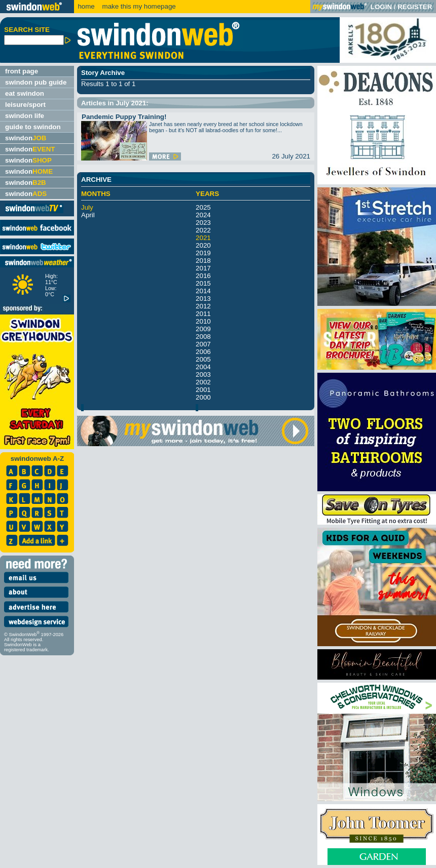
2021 (203, 238)
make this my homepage (138, 6)
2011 (203, 314)
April (88, 215)
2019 (203, 253)
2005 (203, 359)
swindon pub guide (36, 82)
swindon (26, 138)
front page (22, 71)
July (87, 207)
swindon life (25, 116)
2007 (203, 344)
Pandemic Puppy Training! (124, 117)
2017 (203, 268)
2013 (203, 299)
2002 (203, 382)
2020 (203, 245)
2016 (203, 276)
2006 (203, 352)
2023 (203, 223)
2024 (203, 215)
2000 (203, 397)
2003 (203, 374)
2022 (203, 230)
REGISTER (415, 7)
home (86, 6)
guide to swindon (33, 127)
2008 (203, 337)
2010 (203, 321)
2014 (203, 291)
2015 (203, 283)
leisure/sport (25, 105)
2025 (203, 207)
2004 (203, 367)
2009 (203, 329)
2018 (203, 261)
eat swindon (25, 93)
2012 (203, 306)
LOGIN (381, 7)
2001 (203, 390)
